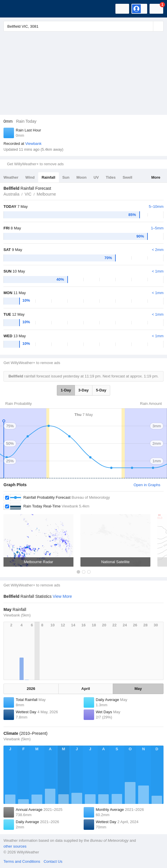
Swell (128, 177)
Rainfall (49, 177)
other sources (15, 846)
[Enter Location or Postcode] (83, 26)
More (156, 177)
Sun (66, 177)
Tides (111, 177)
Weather (11, 177)
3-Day (83, 390)
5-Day (101, 390)
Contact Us (53, 861)
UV (96, 177)
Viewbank (33, 144)
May (138, 689)
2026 (31, 689)
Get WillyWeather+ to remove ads (35, 164)
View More (62, 596)
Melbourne (46, 194)
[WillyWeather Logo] (13, 9)
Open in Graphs (147, 485)
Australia (11, 194)
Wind (30, 177)
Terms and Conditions (22, 861)
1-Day (66, 390)
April (86, 689)
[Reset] (148, 26)
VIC (28, 194)
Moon (81, 177)
